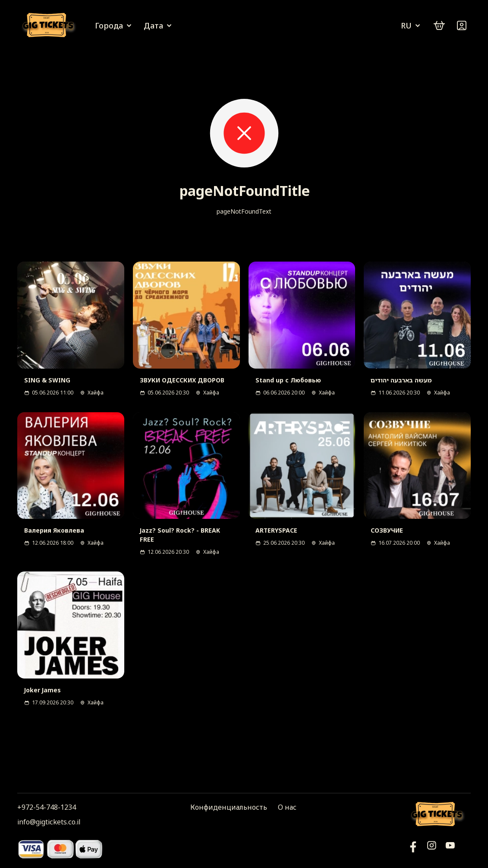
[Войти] (462, 25)
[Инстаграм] (432, 849)
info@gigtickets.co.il (49, 822)
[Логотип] (50, 26)
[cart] (439, 25)
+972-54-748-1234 (47, 807)
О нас (287, 807)
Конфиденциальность (229, 807)
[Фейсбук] (450, 849)
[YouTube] (413, 849)
